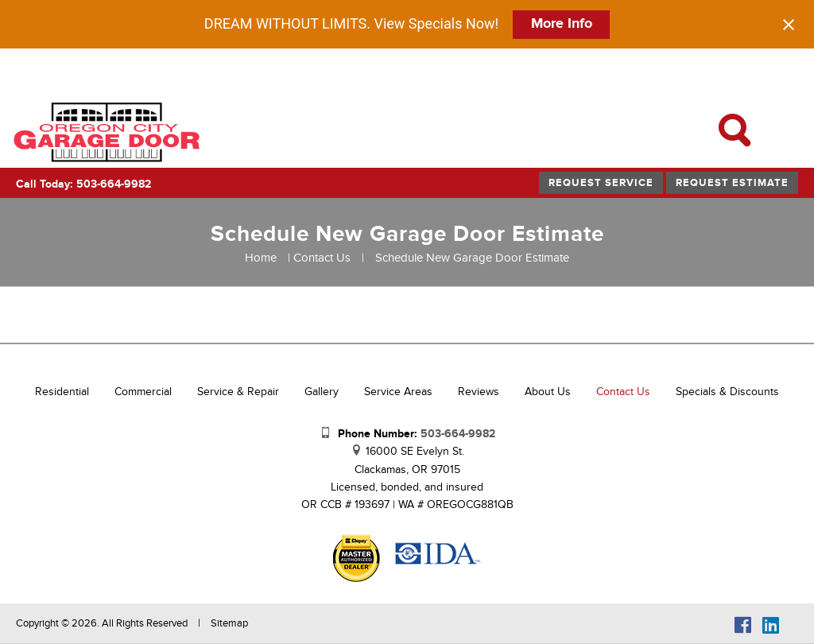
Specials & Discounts (727, 392)
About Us (548, 392)
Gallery (322, 392)
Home (261, 258)
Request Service (601, 183)
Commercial (143, 392)
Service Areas (398, 392)
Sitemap (229, 623)
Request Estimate (732, 183)
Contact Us (322, 258)
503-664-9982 (458, 434)
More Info (562, 24)
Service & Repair (238, 392)
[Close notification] (789, 25)
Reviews (479, 392)
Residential (62, 392)
